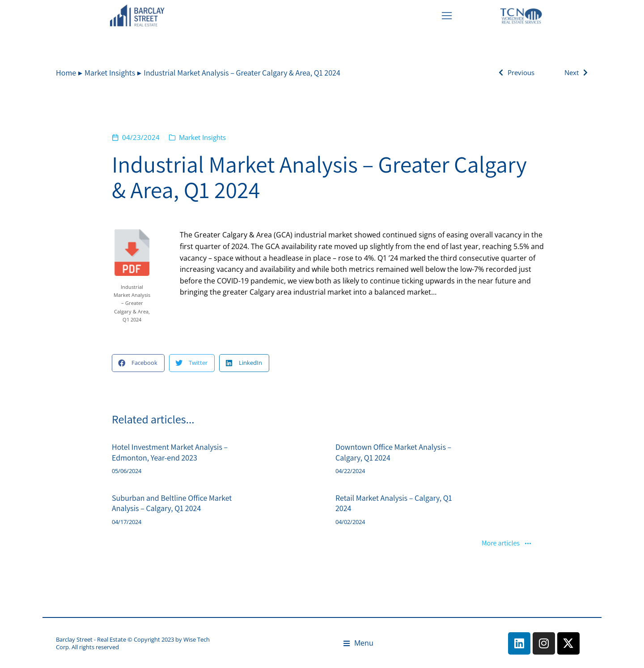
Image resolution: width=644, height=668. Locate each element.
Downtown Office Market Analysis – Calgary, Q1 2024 (393, 452)
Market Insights (202, 137)
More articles (507, 543)
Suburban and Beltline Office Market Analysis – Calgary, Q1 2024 (172, 503)
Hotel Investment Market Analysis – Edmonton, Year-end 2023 (170, 452)
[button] (138, 363)
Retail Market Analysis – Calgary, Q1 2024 (394, 503)
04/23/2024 (141, 137)
